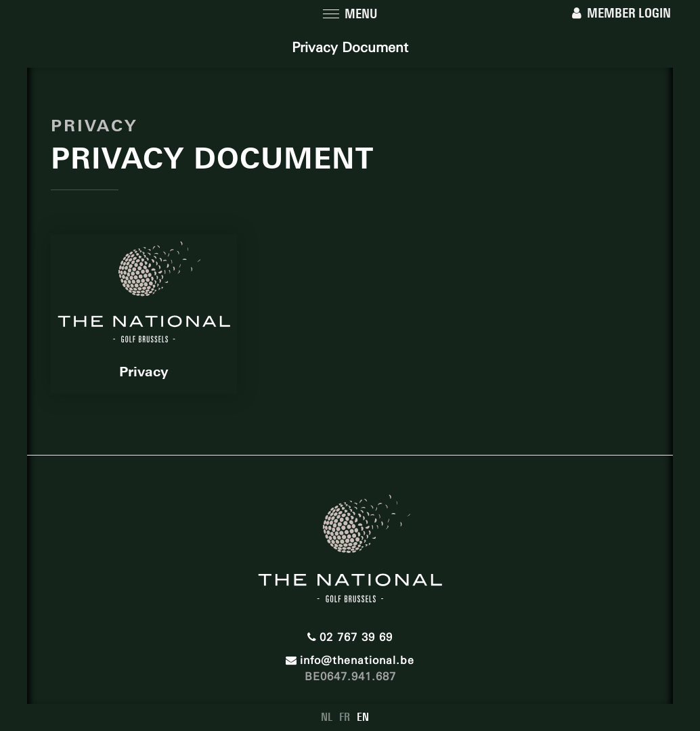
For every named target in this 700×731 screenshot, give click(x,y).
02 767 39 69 (350, 637)
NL (327, 717)
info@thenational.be (350, 660)
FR (345, 717)
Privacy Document (350, 47)
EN (363, 717)
